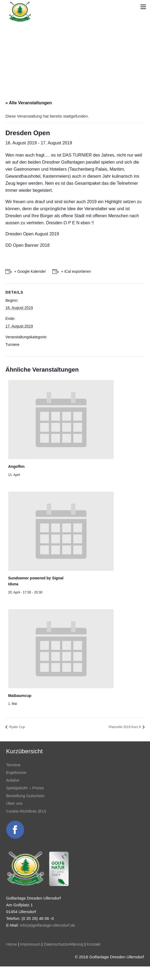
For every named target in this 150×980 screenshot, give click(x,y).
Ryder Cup (17, 727)
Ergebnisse (16, 772)
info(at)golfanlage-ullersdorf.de (47, 925)
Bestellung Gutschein (25, 796)
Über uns (15, 803)
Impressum (30, 944)
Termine (13, 765)
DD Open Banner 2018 (28, 245)
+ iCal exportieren (76, 271)
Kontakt (93, 944)
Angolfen (16, 466)
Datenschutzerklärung (63, 944)
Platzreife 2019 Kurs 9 (125, 727)
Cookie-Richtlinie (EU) (26, 811)
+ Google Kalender (30, 271)
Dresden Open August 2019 (32, 234)
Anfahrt (13, 780)
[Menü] (143, 7)
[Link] (20, 12)
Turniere (12, 345)
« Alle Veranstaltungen (29, 103)
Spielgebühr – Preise (25, 788)
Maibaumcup (20, 696)
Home (12, 944)
